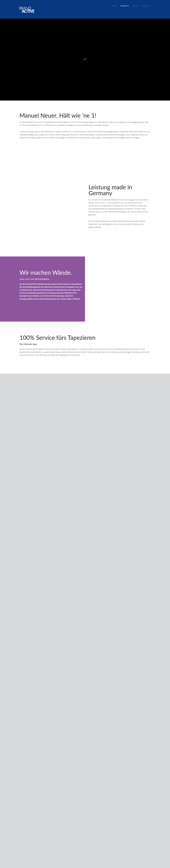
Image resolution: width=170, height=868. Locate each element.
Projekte (125, 6)
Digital (136, 6)
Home (115, 6)
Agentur (147, 6)
